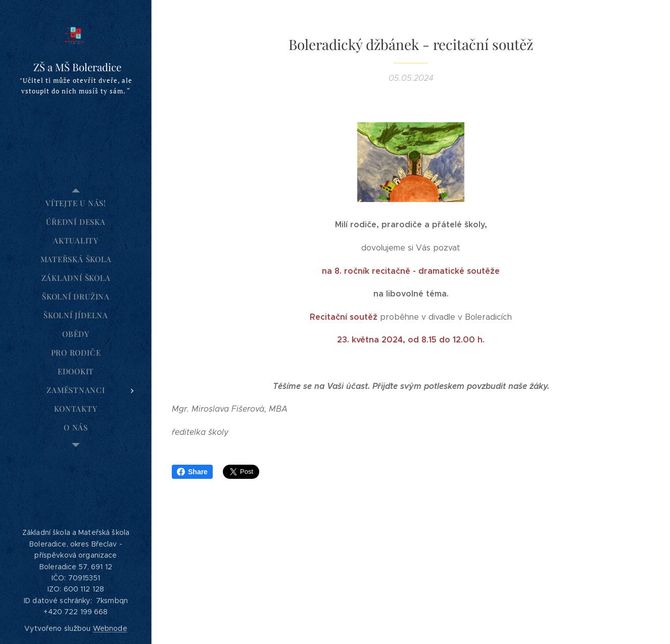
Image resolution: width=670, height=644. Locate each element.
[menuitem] (76, 203)
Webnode (110, 628)
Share (192, 472)
